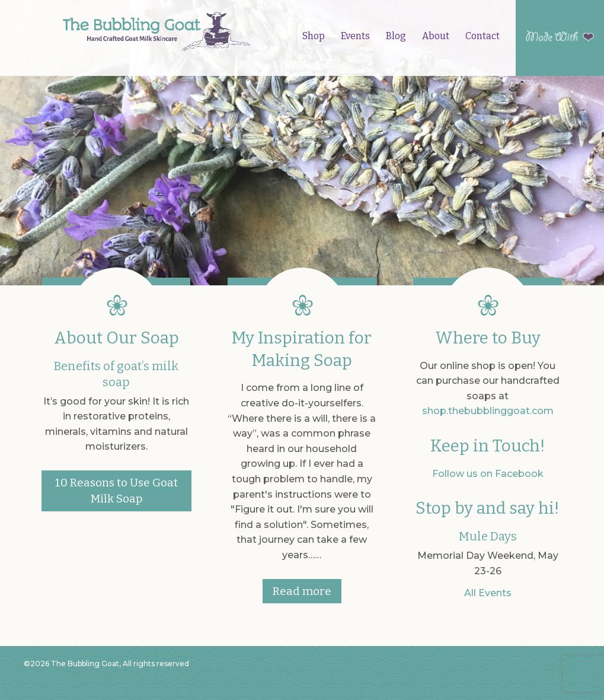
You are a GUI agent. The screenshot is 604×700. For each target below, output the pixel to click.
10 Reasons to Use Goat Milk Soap (116, 491)
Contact (482, 36)
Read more (302, 591)
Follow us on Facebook (488, 474)
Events (355, 36)
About (436, 36)
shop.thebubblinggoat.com (488, 411)
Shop (314, 36)
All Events (488, 593)
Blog (396, 36)
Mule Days (488, 536)
